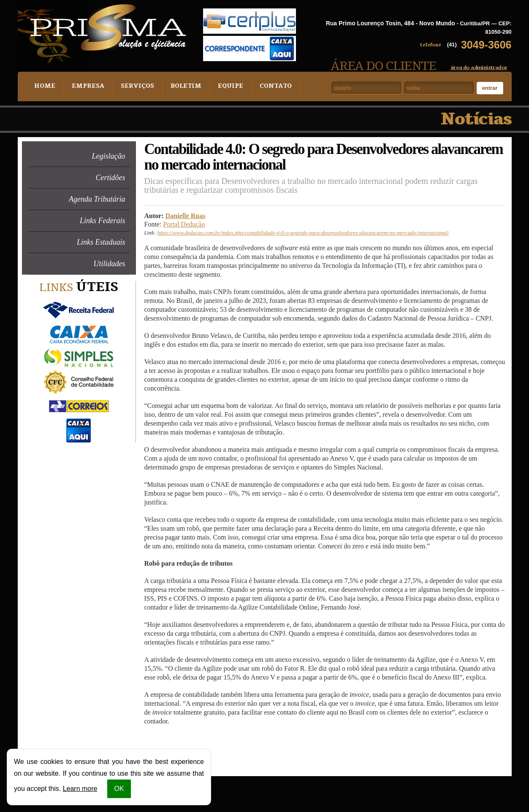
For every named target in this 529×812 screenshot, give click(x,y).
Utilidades (110, 264)
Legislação (109, 156)
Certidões (111, 178)
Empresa (86, 86)
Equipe (223, 86)
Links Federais (103, 221)
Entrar (490, 88)
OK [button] (119, 789)
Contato (267, 86)
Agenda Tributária (97, 199)
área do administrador (479, 67)
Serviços (133, 86)
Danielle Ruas (186, 216)
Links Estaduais (101, 242)
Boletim (180, 86)
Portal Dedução (184, 224)
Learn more (80, 789)
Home (44, 86)
